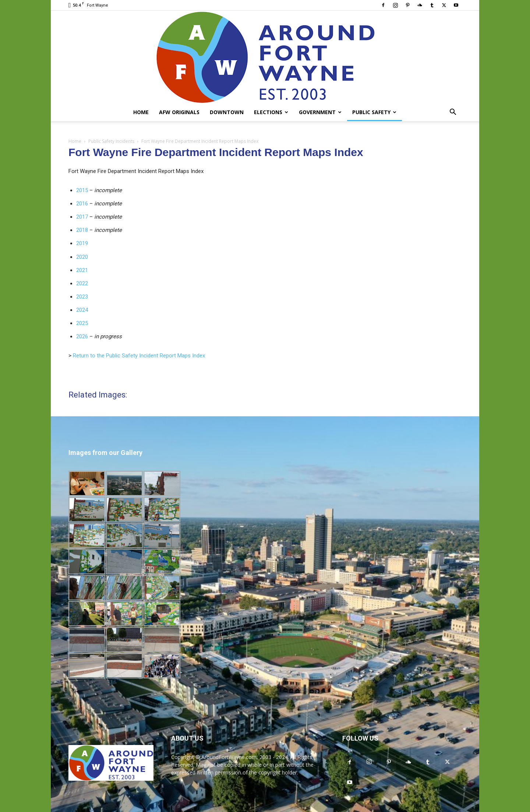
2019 (82, 243)
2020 (82, 257)
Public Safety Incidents (111, 141)
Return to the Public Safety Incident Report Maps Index (139, 356)
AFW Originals (179, 112)
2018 (82, 230)
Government (320, 112)
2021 (82, 270)
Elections (271, 112)
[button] (453, 113)
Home (141, 112)
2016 (82, 204)
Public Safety (374, 112)
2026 (82, 336)
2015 (82, 190)
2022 (82, 283)
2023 (82, 297)
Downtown (227, 112)
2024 (82, 310)
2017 (82, 217)
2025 (82, 323)
